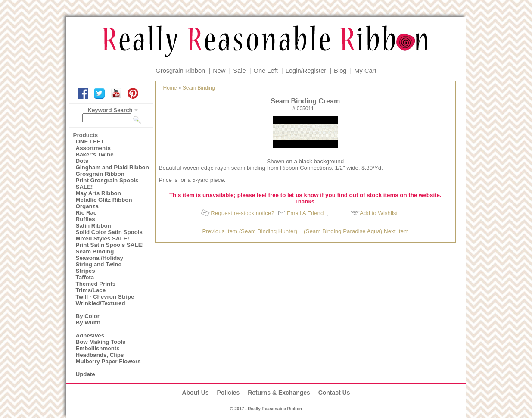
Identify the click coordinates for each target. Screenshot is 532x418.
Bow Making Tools (101, 342)
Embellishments (98, 348)
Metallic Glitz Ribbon (104, 200)
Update (86, 374)
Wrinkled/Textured (101, 303)
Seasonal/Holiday (100, 258)
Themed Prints (96, 284)
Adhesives (90, 335)
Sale (239, 71)
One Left (266, 71)
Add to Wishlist (379, 213)
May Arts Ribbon (98, 193)
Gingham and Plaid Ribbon (112, 167)
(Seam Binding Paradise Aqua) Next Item (356, 231)
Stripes (86, 271)
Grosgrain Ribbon (180, 71)
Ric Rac (86, 213)
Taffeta (85, 277)
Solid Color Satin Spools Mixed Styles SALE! (109, 235)
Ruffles (86, 219)
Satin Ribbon (93, 226)
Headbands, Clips (100, 355)
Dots (82, 161)
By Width (88, 323)
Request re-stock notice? (242, 213)
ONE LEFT (90, 142)
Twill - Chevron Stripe (105, 297)
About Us (195, 393)
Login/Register (306, 71)
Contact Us (334, 393)
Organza (87, 206)
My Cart (365, 71)
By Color (88, 316)
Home (170, 88)
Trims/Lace (91, 290)
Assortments (93, 148)
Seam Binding (95, 251)
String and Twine (99, 264)
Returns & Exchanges (279, 393)
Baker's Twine (95, 154)
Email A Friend (305, 213)
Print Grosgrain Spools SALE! (107, 184)
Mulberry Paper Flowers (108, 361)
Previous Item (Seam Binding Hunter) (250, 231)
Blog (340, 71)
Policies (228, 393)
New (219, 71)
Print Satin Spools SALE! (110, 245)
